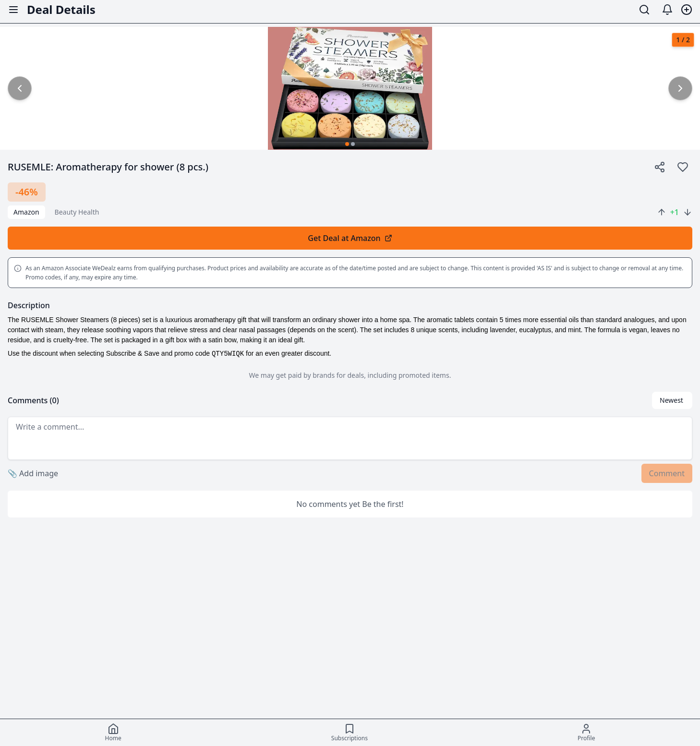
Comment (667, 473)
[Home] (113, 733)
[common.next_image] (680, 88)
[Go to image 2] (353, 144)
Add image (33, 473)
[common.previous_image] (20, 88)
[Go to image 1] (347, 144)
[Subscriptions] (350, 733)
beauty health (77, 212)
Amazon (26, 212)
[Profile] (586, 733)
